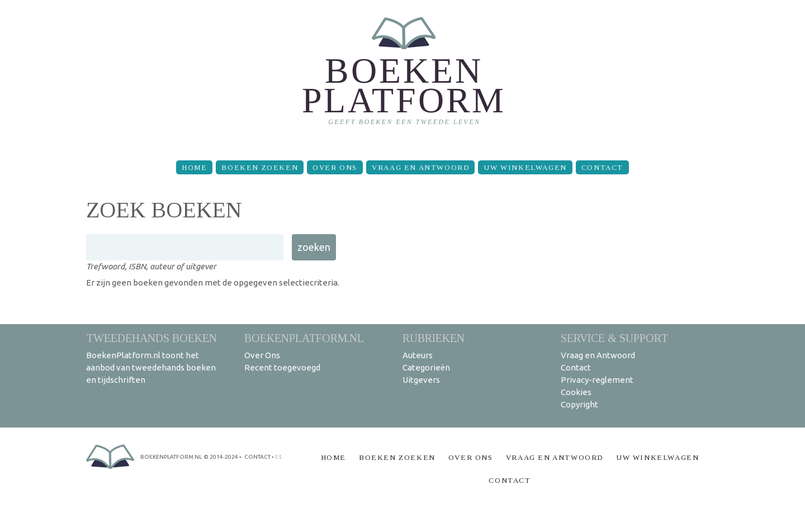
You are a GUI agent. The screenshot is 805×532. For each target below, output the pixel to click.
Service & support (614, 338)
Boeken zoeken (260, 167)
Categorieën (426, 367)
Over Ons (335, 167)
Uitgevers (421, 380)
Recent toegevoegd (282, 367)
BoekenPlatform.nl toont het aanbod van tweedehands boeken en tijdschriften (151, 367)
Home (194, 167)
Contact (602, 167)
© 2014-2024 (221, 457)
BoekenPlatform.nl (304, 338)
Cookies (576, 392)
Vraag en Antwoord (420, 167)
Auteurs (418, 355)
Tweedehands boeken (151, 338)
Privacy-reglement (597, 380)
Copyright (579, 404)
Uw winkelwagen (525, 167)
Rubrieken (434, 338)
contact (257, 457)
